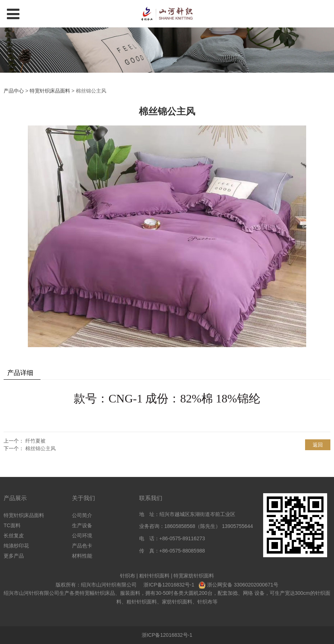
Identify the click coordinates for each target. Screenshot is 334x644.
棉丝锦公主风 (40, 448)
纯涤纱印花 (16, 546)
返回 (318, 445)
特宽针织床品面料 (50, 91)
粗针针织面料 (154, 576)
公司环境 (82, 536)
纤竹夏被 (35, 441)
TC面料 (12, 525)
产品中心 (14, 91)
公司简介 (82, 515)
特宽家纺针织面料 (194, 576)
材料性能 (82, 556)
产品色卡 (82, 546)
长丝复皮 (14, 536)
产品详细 (20, 373)
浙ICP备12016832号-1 (169, 585)
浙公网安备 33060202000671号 (243, 585)
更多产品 (14, 556)
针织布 (128, 576)
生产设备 (82, 525)
